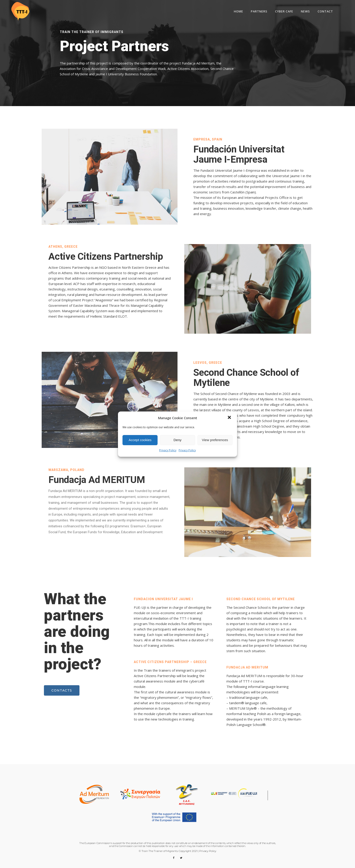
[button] (230, 418)
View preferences (215, 440)
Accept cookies (140, 440)
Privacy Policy (168, 450)
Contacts (62, 690)
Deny (177, 440)
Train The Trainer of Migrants (160, 851)
